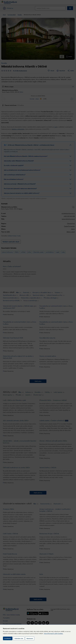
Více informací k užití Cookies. (54, 633)
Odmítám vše (19, 638)
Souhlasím (8, 638)
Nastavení (30, 638)
